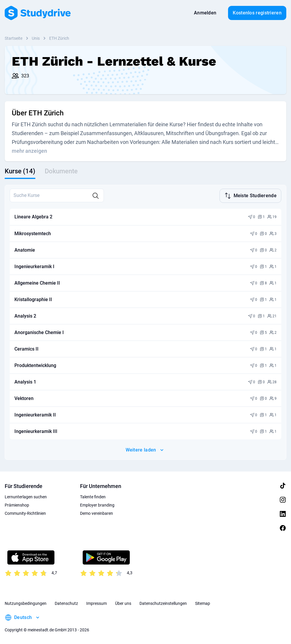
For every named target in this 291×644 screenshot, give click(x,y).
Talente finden (93, 496)
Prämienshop (17, 504)
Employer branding (97, 504)
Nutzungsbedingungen (26, 603)
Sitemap (203, 603)
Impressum (97, 603)
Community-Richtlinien (25, 513)
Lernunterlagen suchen (26, 496)
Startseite (14, 38)
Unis (36, 38)
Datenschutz (66, 603)
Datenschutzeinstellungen (163, 603)
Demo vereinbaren (97, 513)
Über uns (123, 603)
